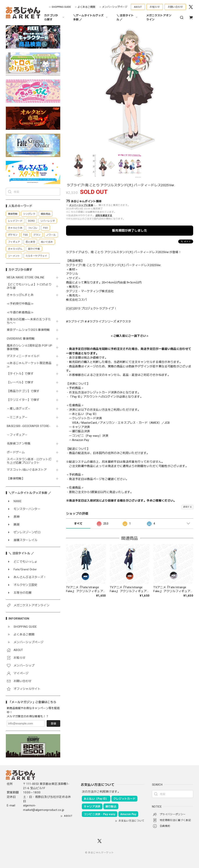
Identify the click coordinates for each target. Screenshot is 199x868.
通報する (187, 507)
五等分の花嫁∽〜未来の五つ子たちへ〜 (29, 321)
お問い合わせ (175, 7)
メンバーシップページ (115, 7)
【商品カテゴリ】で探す (23, 391)
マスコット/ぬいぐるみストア (27, 470)
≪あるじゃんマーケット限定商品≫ (29, 365)
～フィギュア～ (17, 435)
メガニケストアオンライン (159, 17)
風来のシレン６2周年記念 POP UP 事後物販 (29, 347)
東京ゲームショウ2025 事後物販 (30, 330)
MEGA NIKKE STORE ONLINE (26, 278)
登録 (53, 723)
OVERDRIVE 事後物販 (22, 339)
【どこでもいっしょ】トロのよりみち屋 (29, 286)
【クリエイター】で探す (23, 400)
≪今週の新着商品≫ (20, 312)
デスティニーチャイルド (23, 356)
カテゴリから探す (55, 17)
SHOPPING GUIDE (61, 7)
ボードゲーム (16, 452)
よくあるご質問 (86, 7)
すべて (78, 524)
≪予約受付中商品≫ (20, 304)
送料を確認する (104, 215)
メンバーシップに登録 (81, 205)
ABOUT (138, 7)
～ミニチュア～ (17, 417)
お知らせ (155, 7)
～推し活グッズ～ (19, 409)
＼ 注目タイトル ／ (127, 17)
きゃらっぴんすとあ (20, 295)
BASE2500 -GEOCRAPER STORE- (29, 426)
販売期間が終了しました (130, 231)
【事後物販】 (16, 479)
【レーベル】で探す (20, 382)
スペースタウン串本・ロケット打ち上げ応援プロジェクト (29, 461)
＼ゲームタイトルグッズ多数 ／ (91, 17)
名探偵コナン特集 (19, 444)
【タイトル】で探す (20, 374)
